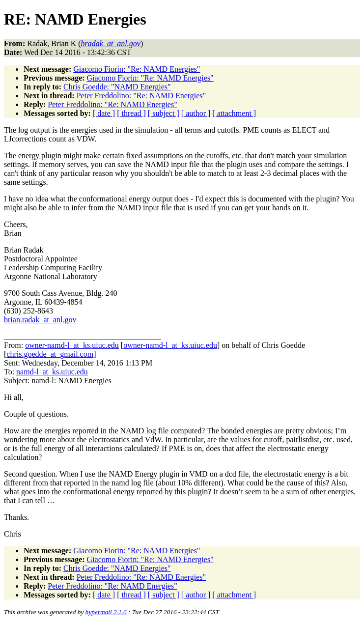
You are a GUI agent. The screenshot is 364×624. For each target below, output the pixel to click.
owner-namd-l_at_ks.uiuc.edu (72, 345)
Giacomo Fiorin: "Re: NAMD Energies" (137, 69)
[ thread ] (131, 113)
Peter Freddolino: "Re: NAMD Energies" (141, 96)
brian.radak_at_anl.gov (40, 320)
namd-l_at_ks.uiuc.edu (52, 372)
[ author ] (196, 113)
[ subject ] (164, 113)
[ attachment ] (234, 113)
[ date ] (104, 113)
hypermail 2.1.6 (106, 612)
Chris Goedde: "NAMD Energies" (117, 87)
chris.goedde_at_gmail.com (50, 354)
